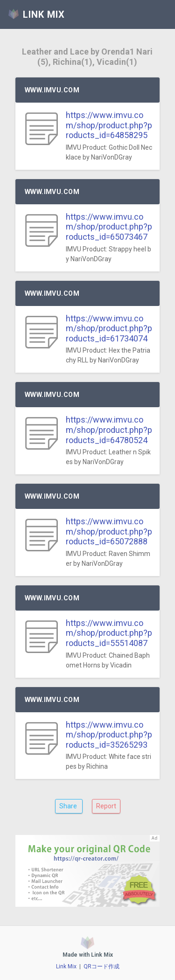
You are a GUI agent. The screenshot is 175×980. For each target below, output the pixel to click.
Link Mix (66, 966)
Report (106, 806)
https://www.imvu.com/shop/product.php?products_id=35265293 (109, 735)
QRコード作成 (101, 966)
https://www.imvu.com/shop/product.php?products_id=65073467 (109, 227)
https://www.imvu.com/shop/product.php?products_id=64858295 (109, 125)
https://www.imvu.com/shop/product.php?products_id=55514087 (109, 633)
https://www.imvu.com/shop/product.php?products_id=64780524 (109, 430)
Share (69, 806)
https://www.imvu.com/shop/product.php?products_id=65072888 (109, 531)
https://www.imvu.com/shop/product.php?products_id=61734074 (109, 328)
